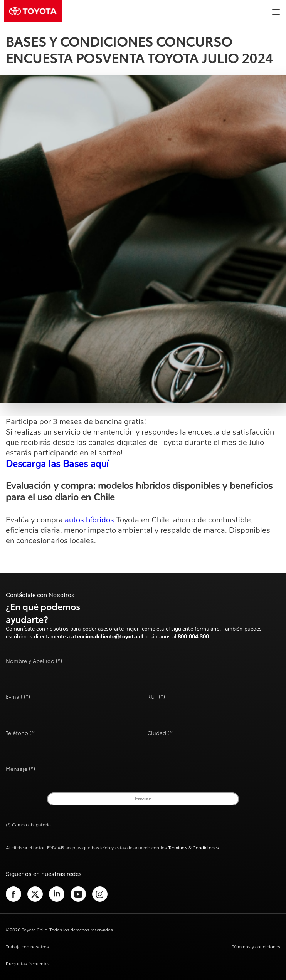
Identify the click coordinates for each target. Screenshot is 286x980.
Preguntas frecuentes (28, 964)
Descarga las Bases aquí (57, 464)
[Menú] (274, 12)
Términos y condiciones (256, 947)
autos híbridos (89, 520)
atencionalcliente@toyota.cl (107, 637)
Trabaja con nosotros (27, 947)
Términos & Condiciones (193, 848)
